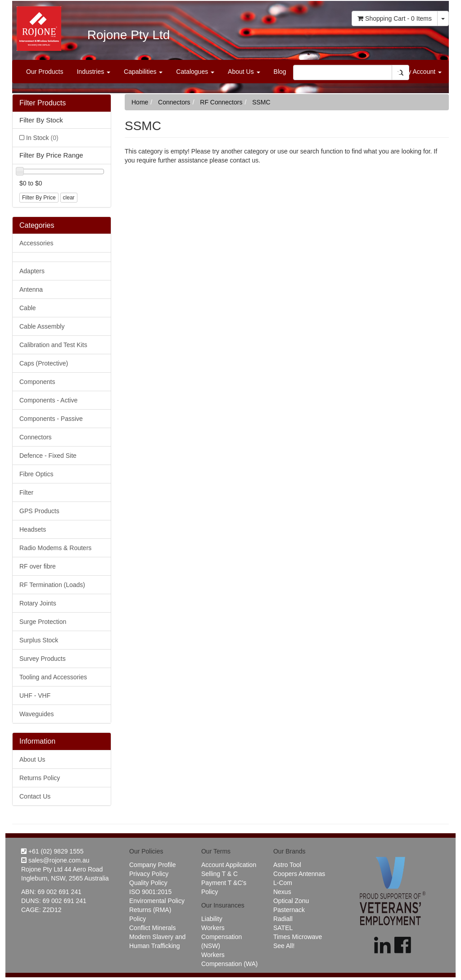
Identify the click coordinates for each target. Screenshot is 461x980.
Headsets (33, 529)
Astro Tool (287, 865)
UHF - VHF (35, 695)
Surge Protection (43, 622)
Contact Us (35, 796)
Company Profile (153, 865)
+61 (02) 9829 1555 (52, 851)
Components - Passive (51, 419)
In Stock (42, 138)
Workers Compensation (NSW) (221, 937)
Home (140, 102)
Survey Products (43, 659)
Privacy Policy (149, 874)
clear (69, 198)
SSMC (261, 102)
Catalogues (195, 72)
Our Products (45, 72)
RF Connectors (221, 102)
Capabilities (143, 72)
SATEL (283, 928)
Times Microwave (298, 937)
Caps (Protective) (44, 363)
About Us (244, 72)
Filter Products (43, 103)
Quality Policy (148, 883)
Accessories (36, 243)
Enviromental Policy (157, 901)
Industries (93, 72)
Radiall (283, 919)
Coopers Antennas (299, 874)
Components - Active (48, 400)
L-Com (283, 883)
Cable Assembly (42, 326)
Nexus (282, 892)
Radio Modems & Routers (55, 548)
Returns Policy (40, 778)
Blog (280, 72)
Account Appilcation (229, 865)
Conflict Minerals (152, 928)
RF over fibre (38, 566)
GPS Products (39, 511)
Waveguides (37, 714)
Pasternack (289, 910)
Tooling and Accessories (53, 677)
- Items (395, 18)
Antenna (31, 289)
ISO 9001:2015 (150, 892)
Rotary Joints (38, 603)
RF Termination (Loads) (52, 585)
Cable (28, 308)
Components (37, 382)
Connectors (36, 437)
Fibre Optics (36, 474)
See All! (284, 946)
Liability (212, 919)
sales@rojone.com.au (55, 860)
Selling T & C (219, 874)
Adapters (32, 271)
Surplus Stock (39, 640)
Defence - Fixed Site (48, 456)
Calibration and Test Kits (53, 345)
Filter (26, 492)
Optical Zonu (291, 901)
